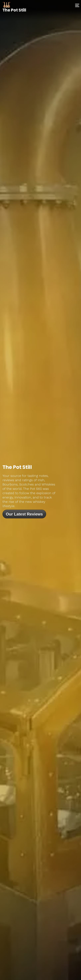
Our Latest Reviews (24, 514)
